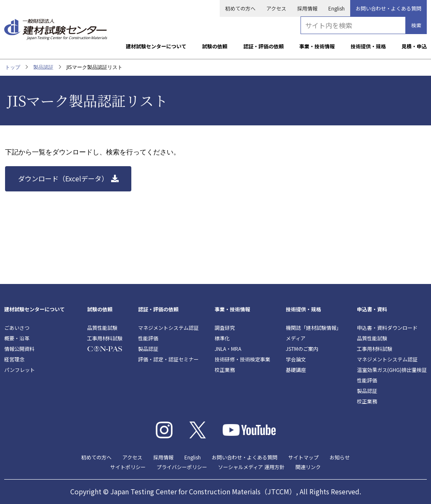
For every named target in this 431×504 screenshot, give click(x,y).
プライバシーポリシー (182, 467)
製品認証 (43, 67)
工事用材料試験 (105, 338)
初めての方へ (240, 8)
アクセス (276, 8)
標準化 (222, 338)
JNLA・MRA (228, 349)
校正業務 (225, 370)
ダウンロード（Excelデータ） (63, 178)
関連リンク (308, 467)
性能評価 (148, 338)
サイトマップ (303, 457)
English (337, 8)
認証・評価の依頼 (263, 46)
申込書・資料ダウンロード (387, 328)
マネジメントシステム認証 (168, 328)
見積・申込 (414, 46)
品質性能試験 (102, 328)
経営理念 (14, 359)
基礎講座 (296, 370)
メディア (296, 338)
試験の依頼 (215, 46)
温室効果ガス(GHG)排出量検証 (392, 370)
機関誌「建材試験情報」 (314, 328)
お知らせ (340, 457)
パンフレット (20, 370)
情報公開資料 (19, 349)
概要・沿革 (17, 338)
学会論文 (296, 359)
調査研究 (225, 328)
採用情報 (307, 8)
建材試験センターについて (156, 46)
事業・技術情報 (317, 46)
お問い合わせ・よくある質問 (388, 8)
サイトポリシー (128, 467)
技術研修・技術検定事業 (242, 359)
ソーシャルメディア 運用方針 (251, 467)
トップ (13, 67)
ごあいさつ (17, 328)
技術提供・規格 (368, 46)
